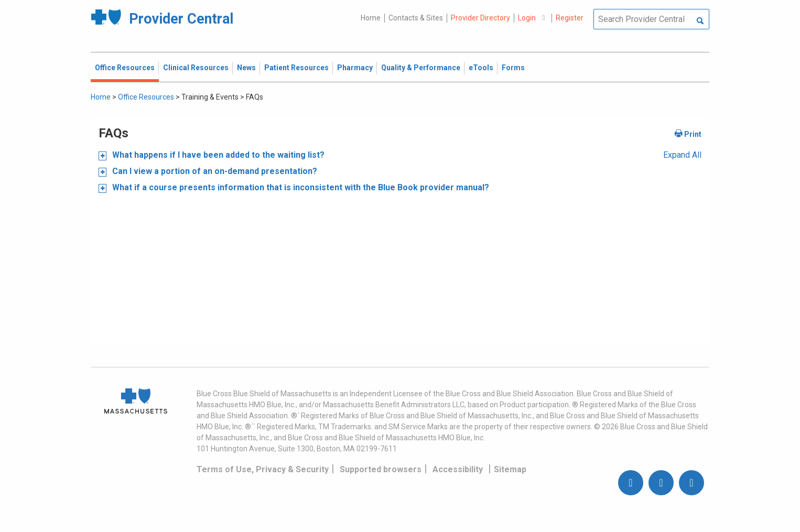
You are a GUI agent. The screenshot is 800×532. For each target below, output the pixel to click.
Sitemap (510, 469)
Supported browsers (381, 469)
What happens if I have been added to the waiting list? (217, 155)
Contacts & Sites (416, 18)
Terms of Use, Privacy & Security (263, 469)
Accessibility (458, 469)
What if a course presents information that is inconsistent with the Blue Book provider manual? (300, 187)
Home (371, 18)
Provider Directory (480, 18)
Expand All (682, 155)
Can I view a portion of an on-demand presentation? (214, 171)
